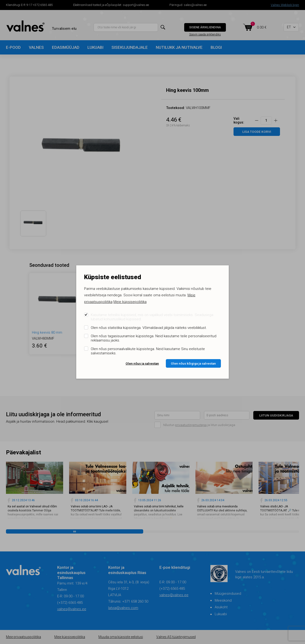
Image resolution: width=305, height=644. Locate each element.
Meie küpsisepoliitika (130, 302)
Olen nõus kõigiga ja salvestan (193, 363)
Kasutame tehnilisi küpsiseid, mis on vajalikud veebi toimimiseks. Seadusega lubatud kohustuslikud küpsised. (152, 317)
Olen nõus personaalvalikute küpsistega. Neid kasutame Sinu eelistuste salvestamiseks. (148, 351)
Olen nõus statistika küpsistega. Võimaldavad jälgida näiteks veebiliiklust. (149, 328)
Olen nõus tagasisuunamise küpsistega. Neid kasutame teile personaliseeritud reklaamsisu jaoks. (154, 338)
